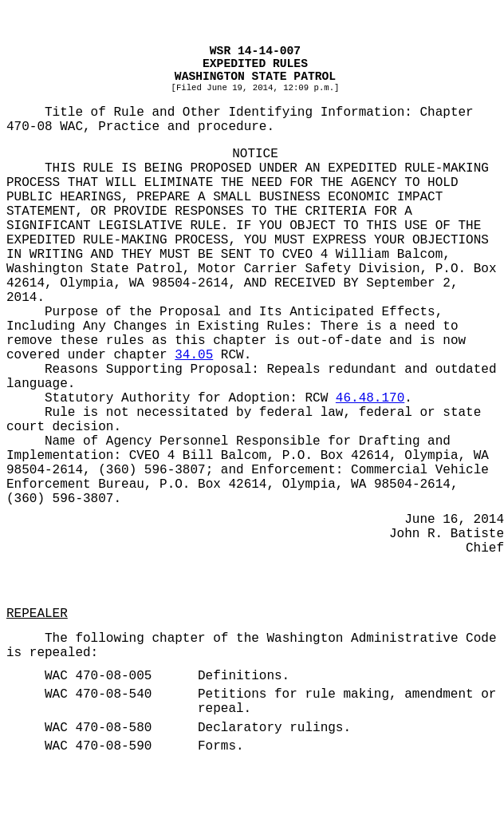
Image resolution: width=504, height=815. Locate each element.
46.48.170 (370, 398)
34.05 (194, 355)
